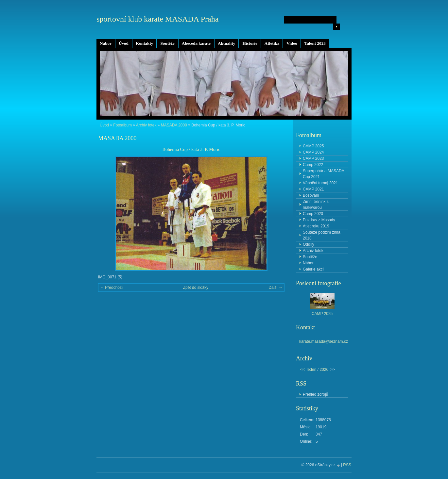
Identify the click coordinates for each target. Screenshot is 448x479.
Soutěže (167, 43)
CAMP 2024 (313, 152)
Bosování (311, 195)
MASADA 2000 (174, 125)
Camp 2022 (313, 165)
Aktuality (227, 43)
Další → (276, 288)
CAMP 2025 (313, 146)
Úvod (124, 43)
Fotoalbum (122, 125)
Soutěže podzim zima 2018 (322, 235)
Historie (250, 43)
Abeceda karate (196, 43)
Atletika (272, 43)
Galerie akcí (313, 269)
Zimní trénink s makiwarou (316, 205)
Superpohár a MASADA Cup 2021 (324, 174)
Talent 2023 (315, 43)
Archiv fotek (146, 125)
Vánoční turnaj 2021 (320, 183)
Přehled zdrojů (315, 394)
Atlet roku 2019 (316, 226)
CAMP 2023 (313, 158)
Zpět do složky (196, 288)
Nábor (106, 43)
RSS (347, 465)
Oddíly (309, 244)
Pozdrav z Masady (319, 220)
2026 (324, 370)
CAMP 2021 (313, 189)
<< (302, 370)
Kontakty (145, 43)
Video (292, 43)
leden (311, 370)
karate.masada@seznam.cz (324, 341)
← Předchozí (111, 288)
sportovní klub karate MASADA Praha (157, 19)
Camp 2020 (313, 214)
